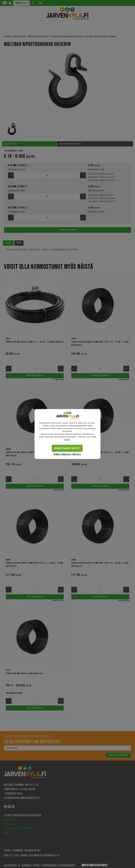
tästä (67, 440)
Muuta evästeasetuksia (95, 865)
